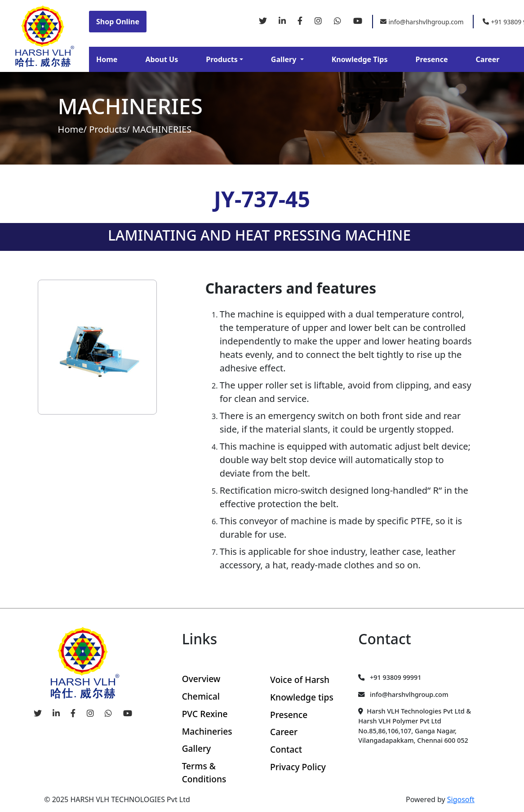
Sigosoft (461, 799)
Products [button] (222, 59)
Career (488, 59)
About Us (162, 59)
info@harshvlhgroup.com (422, 22)
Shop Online (118, 22)
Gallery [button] (285, 59)
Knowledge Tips (360, 59)
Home (107, 59)
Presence (431, 59)
